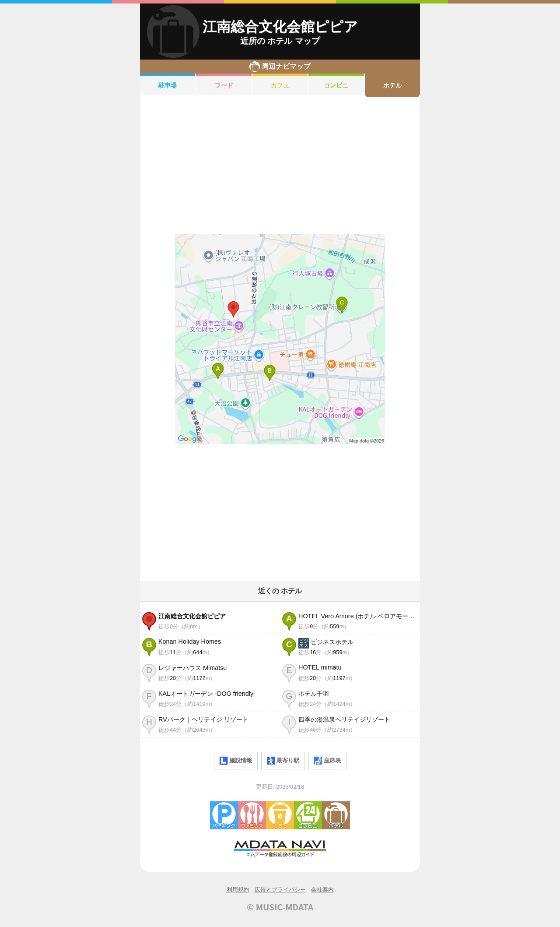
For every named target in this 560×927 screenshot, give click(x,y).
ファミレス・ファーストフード (252, 815)
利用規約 (238, 890)
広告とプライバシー (280, 890)
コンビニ (336, 85)
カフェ (280, 85)
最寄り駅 (283, 761)
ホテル (392, 85)
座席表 (327, 761)
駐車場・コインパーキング (224, 815)
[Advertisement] (280, 166)
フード (224, 85)
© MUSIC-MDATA (280, 907)
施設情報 (236, 761)
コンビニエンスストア (308, 815)
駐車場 (168, 85)
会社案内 (322, 890)
